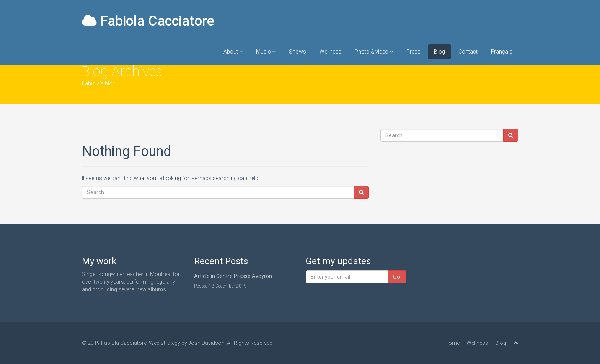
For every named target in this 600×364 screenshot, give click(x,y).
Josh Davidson (206, 343)
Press (413, 52)
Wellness (330, 52)
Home (452, 343)
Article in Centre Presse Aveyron (233, 276)
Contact (468, 52)
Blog (439, 52)
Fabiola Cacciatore (148, 21)
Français (502, 52)
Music (266, 52)
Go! (397, 277)
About (233, 52)
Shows (298, 52)
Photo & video (374, 52)
